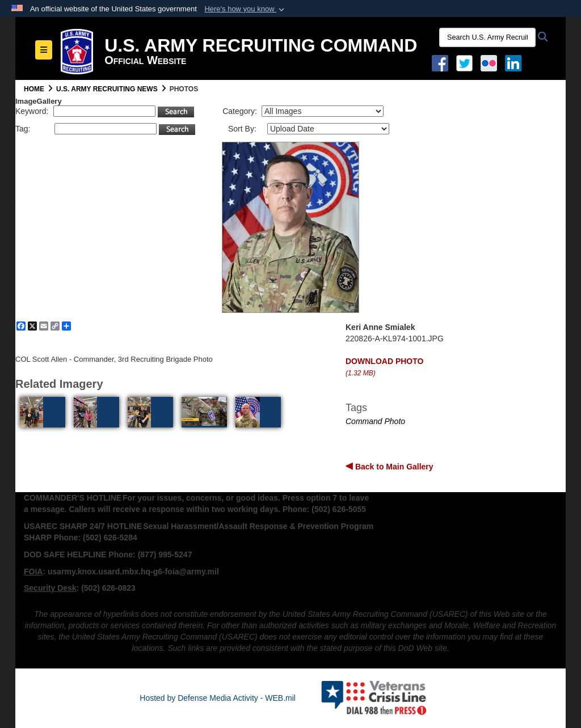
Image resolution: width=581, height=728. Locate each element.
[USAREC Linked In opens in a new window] (515, 62)
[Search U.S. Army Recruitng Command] (487, 37)
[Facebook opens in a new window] (440, 62)
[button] (245, 9)
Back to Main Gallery (393, 467)
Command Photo (375, 421)
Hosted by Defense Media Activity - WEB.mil (218, 698)
